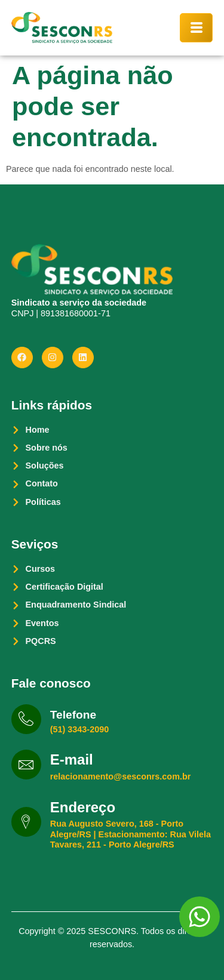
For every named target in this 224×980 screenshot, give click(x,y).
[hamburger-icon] (196, 28)
